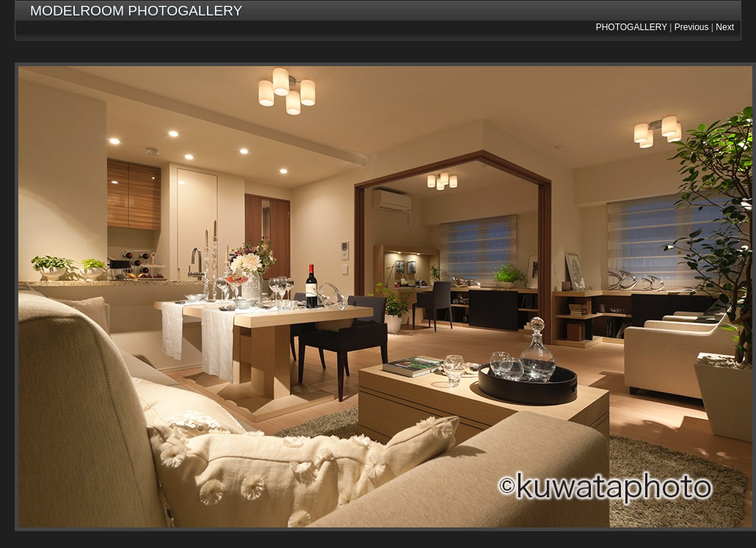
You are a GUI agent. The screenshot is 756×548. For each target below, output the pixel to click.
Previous (692, 27)
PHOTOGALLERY (632, 27)
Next (725, 27)
